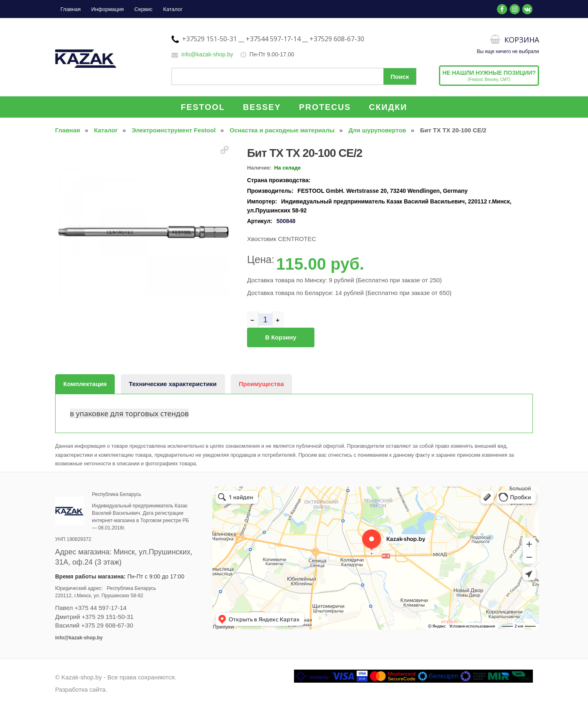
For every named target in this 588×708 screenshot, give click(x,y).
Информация (107, 9)
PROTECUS (325, 107)
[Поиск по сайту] (294, 76)
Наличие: (259, 168)
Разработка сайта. (81, 689)
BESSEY (262, 107)
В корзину (281, 337)
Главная (70, 9)
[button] (225, 150)
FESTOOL (203, 107)
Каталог (173, 9)
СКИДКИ (388, 107)
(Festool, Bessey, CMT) (489, 76)
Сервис (144, 9)
